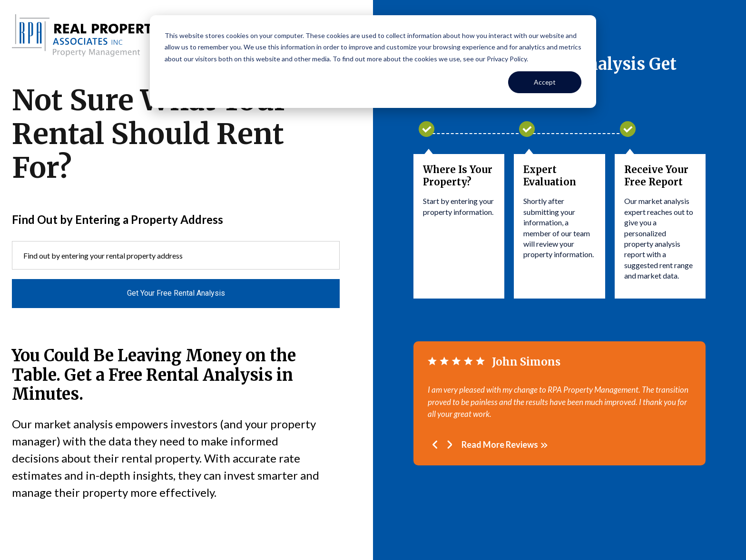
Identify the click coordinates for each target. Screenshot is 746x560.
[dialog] (373, 62)
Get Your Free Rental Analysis (176, 293)
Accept (545, 82)
